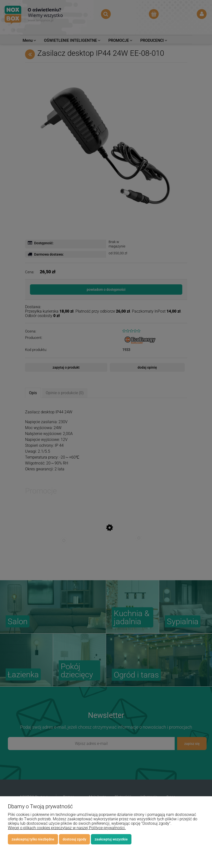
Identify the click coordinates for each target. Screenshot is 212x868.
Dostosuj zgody (74, 839)
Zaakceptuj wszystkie (111, 839)
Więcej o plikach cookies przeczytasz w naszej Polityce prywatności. (67, 828)
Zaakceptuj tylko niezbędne (33, 839)
